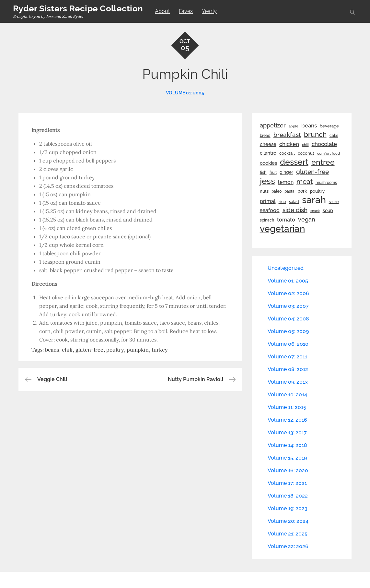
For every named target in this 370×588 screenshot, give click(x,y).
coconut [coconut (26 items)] (306, 153)
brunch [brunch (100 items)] (315, 134)
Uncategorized (286, 268)
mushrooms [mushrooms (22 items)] (326, 183)
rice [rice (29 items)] (282, 201)
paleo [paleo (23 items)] (277, 191)
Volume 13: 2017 (287, 432)
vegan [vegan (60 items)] (307, 219)
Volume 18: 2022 (288, 496)
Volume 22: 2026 (288, 546)
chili (67, 350)
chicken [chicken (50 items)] (289, 144)
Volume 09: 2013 (288, 382)
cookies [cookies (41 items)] (268, 163)
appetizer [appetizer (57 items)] (273, 126)
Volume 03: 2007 (288, 306)
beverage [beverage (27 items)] (329, 126)
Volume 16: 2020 (288, 470)
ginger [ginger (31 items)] (286, 172)
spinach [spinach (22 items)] (267, 220)
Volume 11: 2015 (287, 407)
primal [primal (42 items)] (268, 201)
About (162, 11)
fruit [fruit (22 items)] (273, 173)
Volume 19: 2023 (288, 508)
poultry (115, 350)
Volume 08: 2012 (288, 369)
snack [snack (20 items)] (315, 211)
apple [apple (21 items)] (294, 126)
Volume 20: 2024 (288, 521)
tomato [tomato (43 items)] (286, 220)
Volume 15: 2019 (287, 458)
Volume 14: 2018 (287, 445)
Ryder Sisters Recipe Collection (78, 8)
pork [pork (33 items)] (302, 191)
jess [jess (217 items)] (267, 181)
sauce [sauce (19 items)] (334, 202)
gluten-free (89, 350)
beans (52, 350)
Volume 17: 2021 (287, 483)
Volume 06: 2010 (288, 344)
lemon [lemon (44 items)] (286, 182)
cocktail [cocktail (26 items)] (287, 153)
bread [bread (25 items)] (265, 135)
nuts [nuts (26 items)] (264, 191)
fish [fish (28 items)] (263, 172)
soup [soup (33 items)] (328, 210)
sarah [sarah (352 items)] (314, 200)
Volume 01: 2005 (185, 93)
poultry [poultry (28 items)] (317, 191)
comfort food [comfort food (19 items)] (329, 153)
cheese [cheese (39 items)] (268, 144)
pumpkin (138, 350)
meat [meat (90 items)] (305, 182)
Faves (186, 11)
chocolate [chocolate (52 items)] (324, 144)
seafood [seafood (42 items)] (270, 210)
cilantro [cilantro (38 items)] (268, 153)
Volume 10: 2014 (287, 395)
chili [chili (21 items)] (305, 145)
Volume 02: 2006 (288, 293)
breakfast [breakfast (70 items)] (287, 135)
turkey (160, 350)
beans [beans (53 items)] (309, 126)
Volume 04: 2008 (288, 319)
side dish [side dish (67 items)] (295, 210)
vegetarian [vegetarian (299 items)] (283, 229)
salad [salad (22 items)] (294, 202)
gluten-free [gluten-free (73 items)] (312, 172)
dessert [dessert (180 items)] (294, 162)
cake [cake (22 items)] (334, 136)
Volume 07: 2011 (287, 357)
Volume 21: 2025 (288, 534)
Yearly (209, 11)
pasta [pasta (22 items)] (289, 191)
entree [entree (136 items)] (323, 162)
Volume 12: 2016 (287, 420)
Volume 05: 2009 (288, 331)
